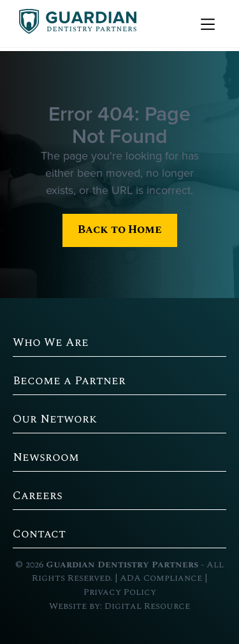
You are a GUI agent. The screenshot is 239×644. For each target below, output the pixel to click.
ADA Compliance (161, 578)
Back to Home (120, 229)
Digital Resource (147, 606)
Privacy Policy (120, 592)
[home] (75, 24)
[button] (206, 24)
